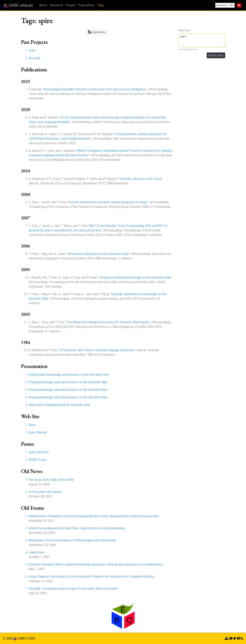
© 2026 (10, 638)
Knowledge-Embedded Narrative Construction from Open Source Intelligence (95, 89)
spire (202, 40)
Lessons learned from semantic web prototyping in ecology (108, 202)
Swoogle (35, 58)
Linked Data (36, 552)
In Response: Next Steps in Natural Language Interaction (97, 350)
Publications (86, 5)
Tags (101, 5)
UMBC (22, 638)
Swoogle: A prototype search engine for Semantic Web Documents (73, 589)
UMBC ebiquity (18, 5)
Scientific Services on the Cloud (140, 179)
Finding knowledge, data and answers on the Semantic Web (68, 382)
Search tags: (185, 30)
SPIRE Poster (38, 460)
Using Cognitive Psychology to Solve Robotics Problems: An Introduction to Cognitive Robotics (92, 577)
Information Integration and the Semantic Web (98, 254)
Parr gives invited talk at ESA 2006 (51, 480)
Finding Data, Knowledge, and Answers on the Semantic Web (69, 375)
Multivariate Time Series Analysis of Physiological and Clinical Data (72, 540)
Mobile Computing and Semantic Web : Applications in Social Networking (77, 528)
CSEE (31, 638)
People (71, 5)
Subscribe (97, 32)
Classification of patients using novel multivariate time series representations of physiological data (93, 516)
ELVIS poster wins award (45, 492)
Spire (32, 50)
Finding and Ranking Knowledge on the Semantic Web (135, 277)
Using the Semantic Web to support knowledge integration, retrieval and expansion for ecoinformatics (96, 564)
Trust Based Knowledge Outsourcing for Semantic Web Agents (108, 322)
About (43, 5)
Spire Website (38, 432)
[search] (225, 5)
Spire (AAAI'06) (39, 452)
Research (56, 5)
